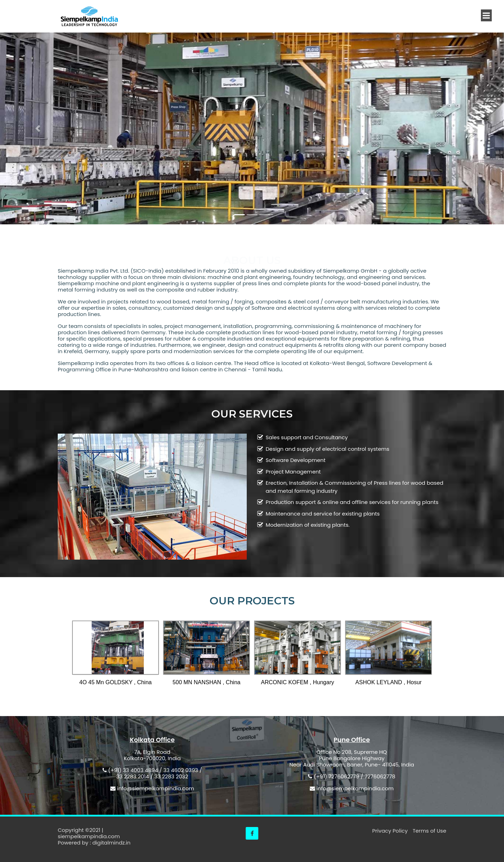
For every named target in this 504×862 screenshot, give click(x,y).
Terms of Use (429, 831)
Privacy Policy (391, 831)
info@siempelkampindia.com (155, 788)
